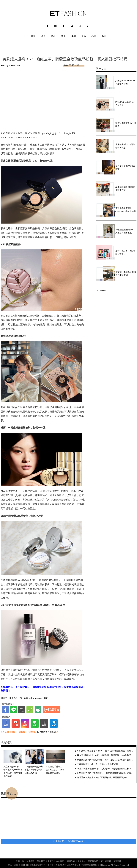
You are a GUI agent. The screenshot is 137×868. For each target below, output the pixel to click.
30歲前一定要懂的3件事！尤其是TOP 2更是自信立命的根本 (104, 769)
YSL (21, 698)
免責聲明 (117, 861)
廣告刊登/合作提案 (56, 861)
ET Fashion (68, 13)
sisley (31, 698)
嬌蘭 (26, 698)
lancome (39, 698)
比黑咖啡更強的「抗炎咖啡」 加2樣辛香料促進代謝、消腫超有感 (105, 773)
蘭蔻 (46, 698)
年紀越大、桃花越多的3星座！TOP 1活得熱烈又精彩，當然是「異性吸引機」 (105, 751)
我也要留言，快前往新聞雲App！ (69, 841)
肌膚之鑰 (13, 698)
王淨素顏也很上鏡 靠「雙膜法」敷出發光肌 (97, 764)
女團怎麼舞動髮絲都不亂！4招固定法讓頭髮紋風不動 (34, 770)
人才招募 (30, 861)
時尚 (53, 36)
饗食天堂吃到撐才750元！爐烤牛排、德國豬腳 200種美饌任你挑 (105, 755)
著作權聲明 (106, 861)
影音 (104, 36)
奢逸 (63, 36)
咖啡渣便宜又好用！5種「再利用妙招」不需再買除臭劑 (102, 777)
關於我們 (41, 861)
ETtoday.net (105, 865)
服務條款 (81, 861)
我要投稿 (20, 861)
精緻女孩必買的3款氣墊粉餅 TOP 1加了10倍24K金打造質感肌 (105, 760)
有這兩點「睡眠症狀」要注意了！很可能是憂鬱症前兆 (55, 770)
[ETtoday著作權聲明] (47, 732)
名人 (43, 36)
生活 (84, 36)
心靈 (94, 36)
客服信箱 (71, 861)
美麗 (74, 36)
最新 (33, 36)
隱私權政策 (93, 861)
